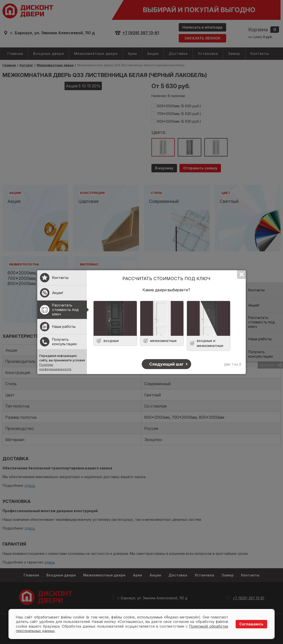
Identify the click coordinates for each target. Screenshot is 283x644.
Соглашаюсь (251, 624)
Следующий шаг (166, 364)
